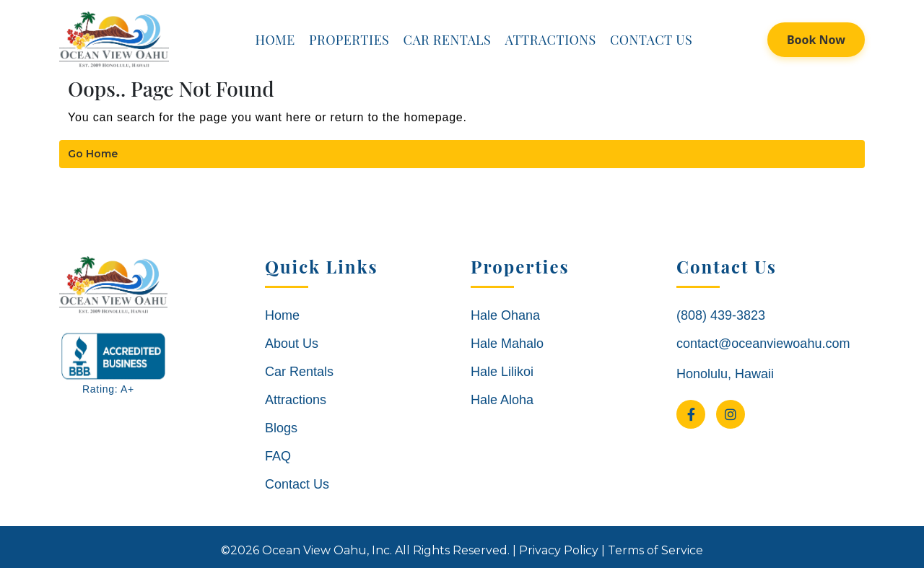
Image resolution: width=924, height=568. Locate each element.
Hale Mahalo (507, 344)
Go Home (93, 154)
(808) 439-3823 (721, 315)
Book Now (816, 40)
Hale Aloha (502, 400)
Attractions (550, 40)
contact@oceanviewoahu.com (763, 344)
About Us (292, 344)
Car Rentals (448, 40)
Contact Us (651, 40)
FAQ (278, 456)
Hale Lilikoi (502, 372)
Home (275, 40)
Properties (349, 40)
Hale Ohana (505, 315)
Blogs (281, 428)
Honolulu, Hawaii (725, 374)
